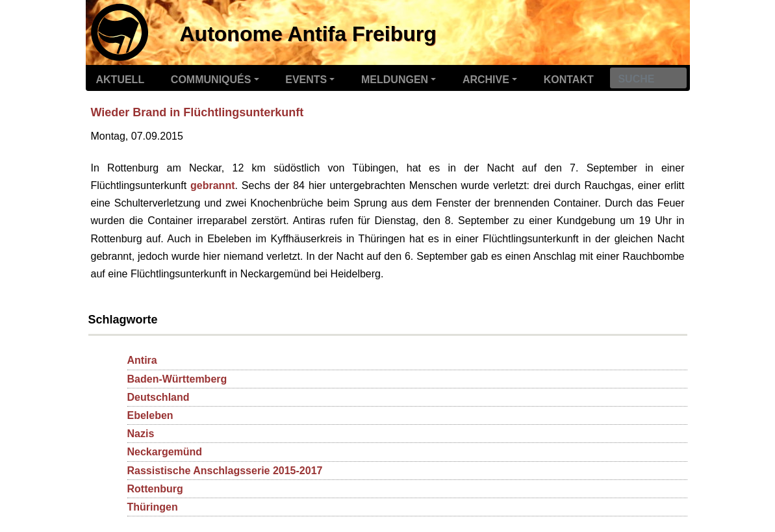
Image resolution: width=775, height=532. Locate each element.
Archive (486, 80)
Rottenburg (155, 489)
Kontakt (569, 80)
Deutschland (159, 397)
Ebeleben (150, 415)
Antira (142, 360)
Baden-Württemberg (177, 379)
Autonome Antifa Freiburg (308, 34)
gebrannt (212, 185)
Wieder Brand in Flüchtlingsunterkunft (197, 112)
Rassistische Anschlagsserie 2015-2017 (225, 471)
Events (306, 80)
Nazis (141, 434)
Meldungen (395, 80)
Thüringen (153, 507)
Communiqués (211, 80)
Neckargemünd (165, 452)
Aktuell (121, 80)
